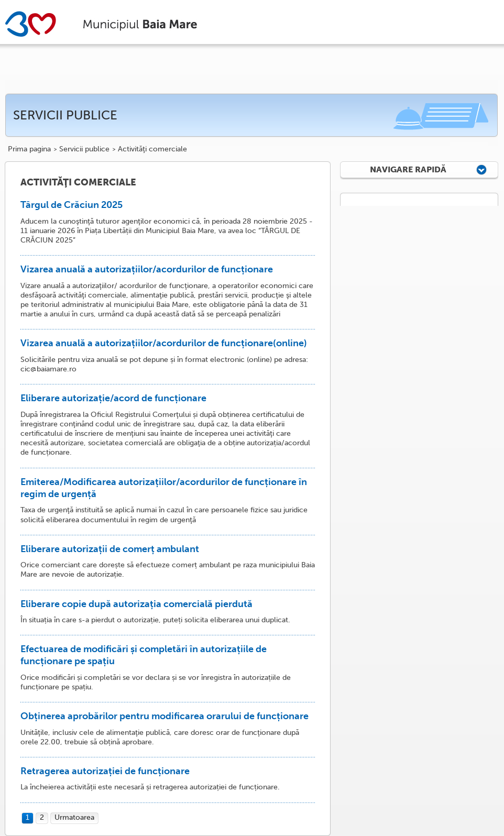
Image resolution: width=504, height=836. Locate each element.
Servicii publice (84, 149)
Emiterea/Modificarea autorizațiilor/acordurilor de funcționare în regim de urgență (164, 488)
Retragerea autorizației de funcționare (105, 771)
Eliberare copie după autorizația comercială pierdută (136, 604)
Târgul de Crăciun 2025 (72, 205)
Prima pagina (29, 149)
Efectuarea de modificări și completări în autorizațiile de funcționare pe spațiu (144, 655)
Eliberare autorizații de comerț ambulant (110, 549)
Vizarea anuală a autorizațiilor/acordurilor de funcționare (147, 269)
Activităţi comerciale (152, 149)
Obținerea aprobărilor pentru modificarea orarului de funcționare (165, 716)
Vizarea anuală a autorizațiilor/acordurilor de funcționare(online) (164, 343)
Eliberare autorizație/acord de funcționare (113, 398)
